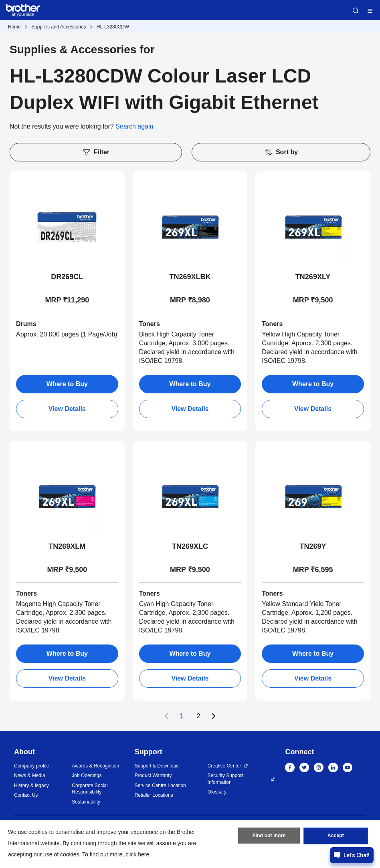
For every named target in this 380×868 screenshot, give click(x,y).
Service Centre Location (160, 785)
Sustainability (86, 802)
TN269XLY (313, 277)
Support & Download (157, 766)
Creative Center (224, 766)
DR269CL (67, 277)
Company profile (31, 766)
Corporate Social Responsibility (90, 789)
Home (14, 27)
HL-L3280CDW (113, 27)
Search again (134, 126)
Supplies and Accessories (59, 27)
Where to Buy (67, 384)
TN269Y (313, 546)
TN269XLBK (190, 277)
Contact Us (26, 795)
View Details (67, 409)
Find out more (269, 837)
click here (137, 854)
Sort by (281, 152)
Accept (336, 837)
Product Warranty (153, 775)
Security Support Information (225, 779)
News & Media (29, 775)
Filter (96, 152)
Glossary (217, 792)
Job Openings (87, 775)
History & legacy (31, 785)
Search (356, 10)
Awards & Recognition (95, 766)
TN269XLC (190, 546)
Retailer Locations (154, 795)
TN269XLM (67, 546)
